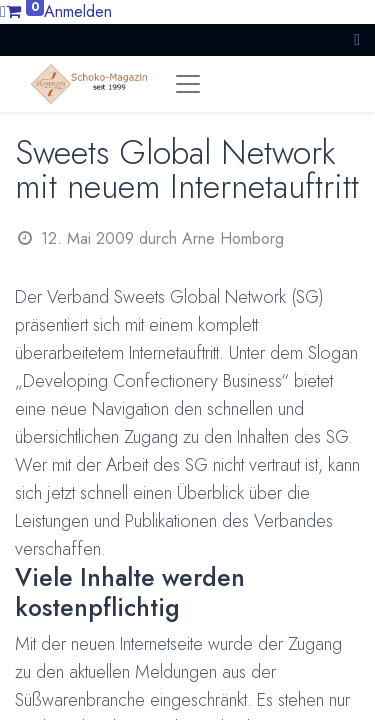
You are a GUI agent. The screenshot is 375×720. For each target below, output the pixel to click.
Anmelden (78, 11)
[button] (357, 39)
